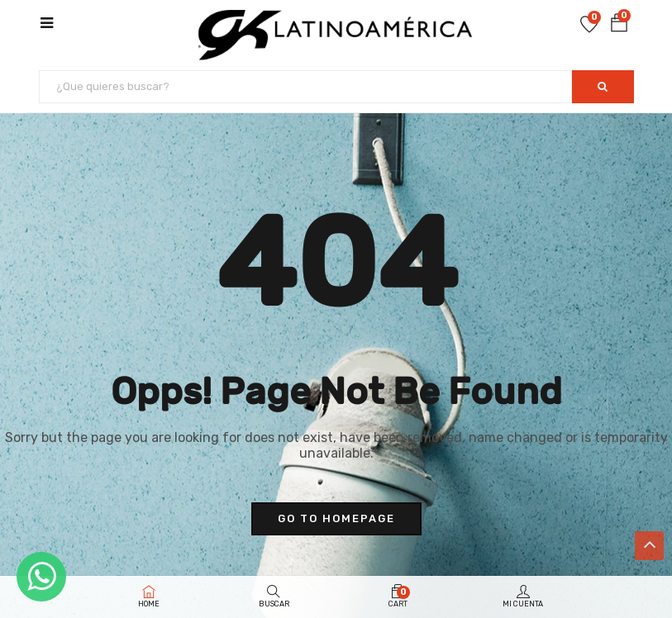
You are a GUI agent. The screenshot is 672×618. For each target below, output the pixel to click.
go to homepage (336, 518)
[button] (619, 24)
